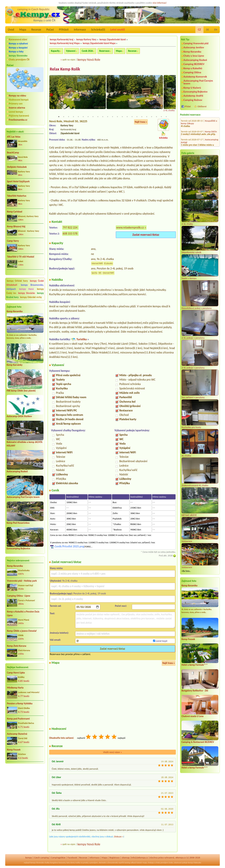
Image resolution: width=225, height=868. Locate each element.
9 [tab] (98, 117)
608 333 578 (70, 234)
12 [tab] (112, 117)
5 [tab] (78, 117)
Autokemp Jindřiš (193, 96)
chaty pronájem (162, 863)
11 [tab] (108, 117)
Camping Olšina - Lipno (19, 596)
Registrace (114, 858)
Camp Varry (13, 241)
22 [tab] (161, 117)
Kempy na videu (17, 96)
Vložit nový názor (112, 752)
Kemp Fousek (14, 750)
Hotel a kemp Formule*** (195, 665)
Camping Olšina (192, 72)
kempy (29, 858)
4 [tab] (73, 117)
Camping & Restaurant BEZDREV (198, 742)
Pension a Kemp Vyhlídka (20, 704)
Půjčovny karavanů (19, 116)
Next (174, 95)
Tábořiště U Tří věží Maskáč (21, 257)
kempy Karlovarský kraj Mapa (65, 43)
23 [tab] (166, 117)
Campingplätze (58, 858)
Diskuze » (119, 837)
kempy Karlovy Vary (86, 39)
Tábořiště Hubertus (17, 196)
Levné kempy (16, 112)
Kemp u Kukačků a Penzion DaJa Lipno (23, 614)
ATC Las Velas (14, 137)
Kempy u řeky (16, 51)
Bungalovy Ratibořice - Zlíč (195, 691)
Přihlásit (64, 30)
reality (78, 863)
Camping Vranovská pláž (196, 43)
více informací (159, 3)
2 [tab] (64, 117)
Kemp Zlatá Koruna (17, 646)
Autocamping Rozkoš (17, 471)
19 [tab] (147, 117)
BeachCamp (13, 153)
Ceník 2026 (87, 51)
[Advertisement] (25, 784)
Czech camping (41, 858)
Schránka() (98, 30)
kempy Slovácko (27, 293)
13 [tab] (117, 117)
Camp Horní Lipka (16, 673)
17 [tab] (137, 117)
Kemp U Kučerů (192, 88)
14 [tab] (122, 117)
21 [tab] (156, 117)
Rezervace (104, 51)
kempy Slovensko (18, 56)
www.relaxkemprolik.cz (130, 228)
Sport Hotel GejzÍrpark (18, 181)
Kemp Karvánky (15, 365)
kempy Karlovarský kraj (62, 39)
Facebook (72, 858)
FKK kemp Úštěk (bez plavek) (21, 391)
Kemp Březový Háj (16, 227)
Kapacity (55, 51)
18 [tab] (142, 117)
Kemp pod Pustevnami (18, 719)
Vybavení (71, 51)
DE (208, 30)
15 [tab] (127, 117)
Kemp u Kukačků (193, 68)
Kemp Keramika (15, 311)
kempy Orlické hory (17, 281)
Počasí (50, 30)
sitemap (126, 858)
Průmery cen (16, 104)
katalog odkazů (130, 863)
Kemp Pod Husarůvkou (18, 523)
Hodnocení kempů (19, 100)
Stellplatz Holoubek (17, 167)
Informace (80, 30)
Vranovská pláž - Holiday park (22, 581)
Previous (51, 95)
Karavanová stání (18, 39)
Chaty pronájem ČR (19, 59)
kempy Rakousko (194, 863)
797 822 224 (70, 228)
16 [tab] (132, 117)
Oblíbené (202, 106)
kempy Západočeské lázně (113, 39)
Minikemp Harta (15, 688)
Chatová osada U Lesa (193, 716)
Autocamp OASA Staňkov (19, 416)
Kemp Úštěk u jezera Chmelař (22, 631)
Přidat (188, 106)
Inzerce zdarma (17, 108)
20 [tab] (152, 117)
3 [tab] (69, 117)
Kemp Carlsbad (15, 212)
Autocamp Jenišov (194, 47)
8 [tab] (93, 117)
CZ (199, 30)
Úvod (11, 30)
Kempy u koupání (18, 48)
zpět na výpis (69, 60)
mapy (145, 863)
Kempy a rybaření (18, 43)
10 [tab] (103, 117)
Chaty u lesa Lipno (194, 56)
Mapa (23, 30)
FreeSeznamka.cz (18, 120)
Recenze (36, 30)
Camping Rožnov (193, 100)
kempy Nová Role (89, 60)
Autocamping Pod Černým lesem (23, 497)
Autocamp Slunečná (17, 734)
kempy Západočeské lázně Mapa (99, 43)
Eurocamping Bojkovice (18, 548)
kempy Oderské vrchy (31, 297)
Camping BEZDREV (194, 64)
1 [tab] (59, 117)
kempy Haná (26, 289)
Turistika (81, 339)
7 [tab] (88, 117)
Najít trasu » (141, 122)
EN (216, 30)
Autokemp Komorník (195, 77)
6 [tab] (83, 117)
